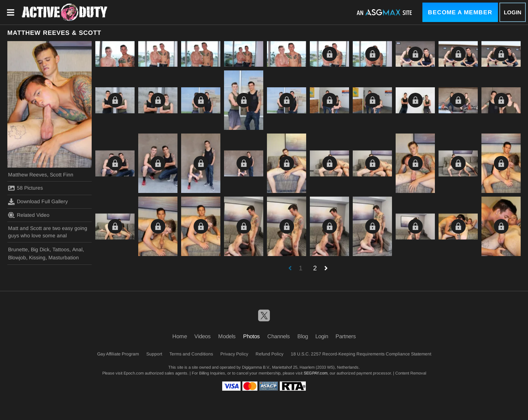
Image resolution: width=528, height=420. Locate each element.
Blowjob (17, 258)
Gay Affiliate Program (118, 354)
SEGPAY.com (316, 373)
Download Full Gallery (38, 202)
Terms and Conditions (191, 354)
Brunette (18, 249)
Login (513, 12)
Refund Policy (269, 354)
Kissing (37, 258)
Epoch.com (134, 373)
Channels (279, 336)
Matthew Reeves (27, 175)
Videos (203, 336)
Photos (252, 336)
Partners (346, 336)
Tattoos (61, 249)
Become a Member (460, 12)
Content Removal (411, 373)
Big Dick (40, 249)
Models (227, 336)
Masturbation (64, 258)
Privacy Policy (234, 354)
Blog (303, 336)
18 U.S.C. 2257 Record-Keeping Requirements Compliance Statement (361, 354)
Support (154, 354)
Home (180, 336)
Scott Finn (62, 175)
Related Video (29, 215)
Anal (77, 249)
